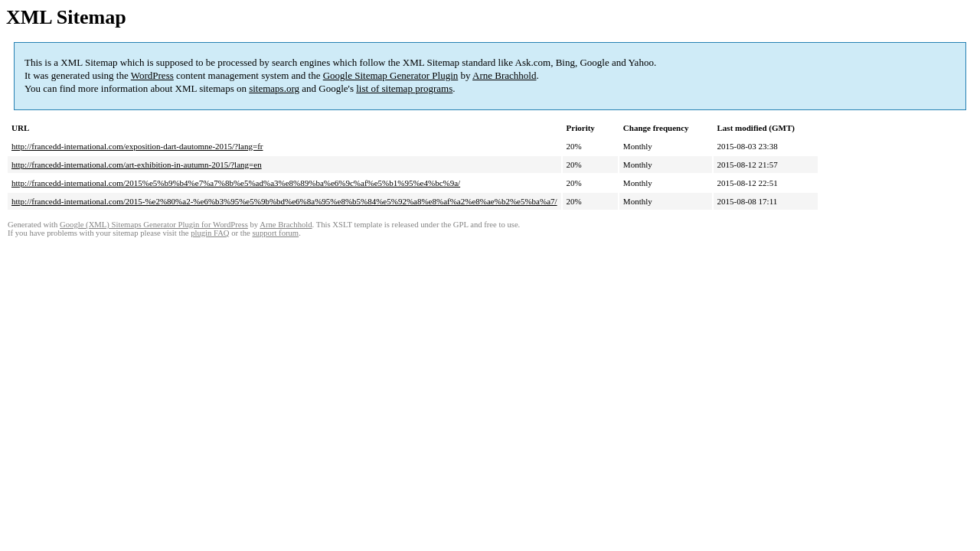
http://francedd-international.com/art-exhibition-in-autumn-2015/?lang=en (137, 165)
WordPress (152, 75)
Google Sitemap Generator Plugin (391, 75)
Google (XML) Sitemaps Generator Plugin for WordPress (154, 225)
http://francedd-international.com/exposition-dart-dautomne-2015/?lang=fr (137, 146)
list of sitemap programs (404, 88)
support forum (275, 233)
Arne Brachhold (504, 75)
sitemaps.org (274, 88)
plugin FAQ (210, 233)
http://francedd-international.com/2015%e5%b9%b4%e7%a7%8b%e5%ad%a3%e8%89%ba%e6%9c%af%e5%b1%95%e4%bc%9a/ (236, 183)
